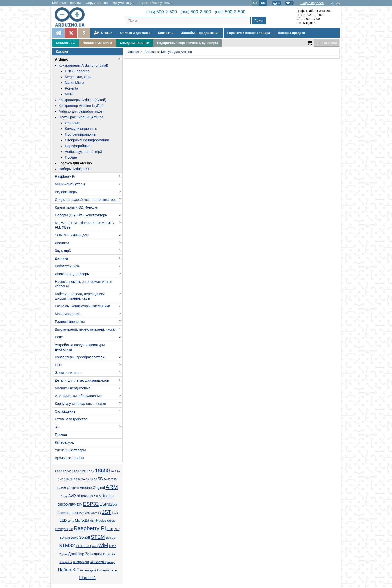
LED (58, 365)
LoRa (71, 521)
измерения (66, 562)
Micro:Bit (82, 520)
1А (112, 471)
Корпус (111, 562)
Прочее (61, 435)
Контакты (166, 33)
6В (109, 480)
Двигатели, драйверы (72, 274)
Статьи (103, 33)
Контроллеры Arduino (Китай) (83, 100)
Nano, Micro (74, 83)
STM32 (67, 545)
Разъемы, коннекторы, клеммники (83, 306)
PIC (71, 529)
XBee (113, 546)
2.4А (61, 480)
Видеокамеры (66, 192)
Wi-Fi (95, 546)
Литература (64, 442)
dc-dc (108, 496)
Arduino (62, 59)
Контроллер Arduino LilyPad (81, 106)
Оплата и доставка (135, 33)
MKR (69, 94)
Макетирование (68, 314)
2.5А (67, 479)
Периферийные (78, 146)
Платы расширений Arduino (81, 117)
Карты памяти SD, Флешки (77, 207)
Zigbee (63, 555)
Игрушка (109, 554)
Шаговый (87, 578)
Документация (124, 3)
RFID (110, 529)
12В (83, 471)
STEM (98, 537)
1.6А (64, 472)
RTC (117, 529)
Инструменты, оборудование (78, 396)
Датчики (61, 258)
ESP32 (91, 504)
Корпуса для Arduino (75, 163)
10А (69, 472)
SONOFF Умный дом (72, 235)
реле (113, 570)
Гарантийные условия (156, 3)
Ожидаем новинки (135, 43)
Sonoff (85, 537)
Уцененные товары (70, 450)
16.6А (91, 471)
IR (100, 513)
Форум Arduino (97, 3)
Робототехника (67, 266)
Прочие (71, 157)
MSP (93, 521)
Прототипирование (80, 134)
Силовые (72, 123)
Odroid (111, 521)
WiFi (103, 545)
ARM (112, 487)
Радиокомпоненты (70, 322)
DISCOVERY (67, 505)
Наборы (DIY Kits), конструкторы (81, 215)
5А (96, 479)
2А (83, 479)
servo (75, 538)
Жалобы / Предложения (200, 33)
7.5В (114, 480)
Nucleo (101, 521)
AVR (72, 496)
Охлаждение (65, 411)
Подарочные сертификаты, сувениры (187, 43)
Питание (103, 570)
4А (92, 479)
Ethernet (63, 513)
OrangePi (62, 529)
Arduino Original (92, 488)
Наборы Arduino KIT (75, 169)
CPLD (97, 496)
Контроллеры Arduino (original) (83, 65)
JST (107, 512)
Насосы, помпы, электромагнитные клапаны (84, 284)
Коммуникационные (81, 129)
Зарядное (94, 554)
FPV (80, 513)
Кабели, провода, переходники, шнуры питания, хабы (80, 296)
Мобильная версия (66, 3)
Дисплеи (62, 243)
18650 (102, 471)
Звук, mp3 (63, 251)
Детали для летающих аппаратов (82, 380)
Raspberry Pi (65, 176)
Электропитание (68, 373)
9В (66, 488)
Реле (59, 337)
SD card (65, 538)
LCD (115, 513)
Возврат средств (292, 33)
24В (73, 479)
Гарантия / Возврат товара (249, 33)
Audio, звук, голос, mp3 (83, 152)
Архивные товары (69, 458)
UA (256, 3)
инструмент (81, 562)
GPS (87, 513)
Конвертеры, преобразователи (80, 357)
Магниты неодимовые (73, 388)
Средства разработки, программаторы (86, 200)
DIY (80, 505)
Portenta (72, 88)
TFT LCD (83, 546)
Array (64, 496)
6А (105, 479)
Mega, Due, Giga (78, 77)
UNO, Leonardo (77, 71)
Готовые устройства (71, 419)
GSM (94, 513)
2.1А (117, 471)
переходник (88, 570)
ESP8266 (108, 504)
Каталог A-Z (65, 43)
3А (87, 479)
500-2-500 (162, 12)
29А (78, 480)
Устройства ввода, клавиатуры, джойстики (80, 347)
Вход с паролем (312, 3)
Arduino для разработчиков (81, 111)
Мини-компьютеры (70, 184)
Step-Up (110, 538)
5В (100, 479)
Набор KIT (69, 570)
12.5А (76, 471)
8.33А (60, 488)
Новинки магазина (97, 43)
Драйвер (76, 554)
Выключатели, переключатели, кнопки (86, 329)
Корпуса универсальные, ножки (81, 404)
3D (57, 427)
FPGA (73, 513)
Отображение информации (87, 140)
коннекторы (98, 562)
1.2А (57, 471)
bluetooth (85, 496)
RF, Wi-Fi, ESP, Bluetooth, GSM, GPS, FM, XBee (85, 225)
